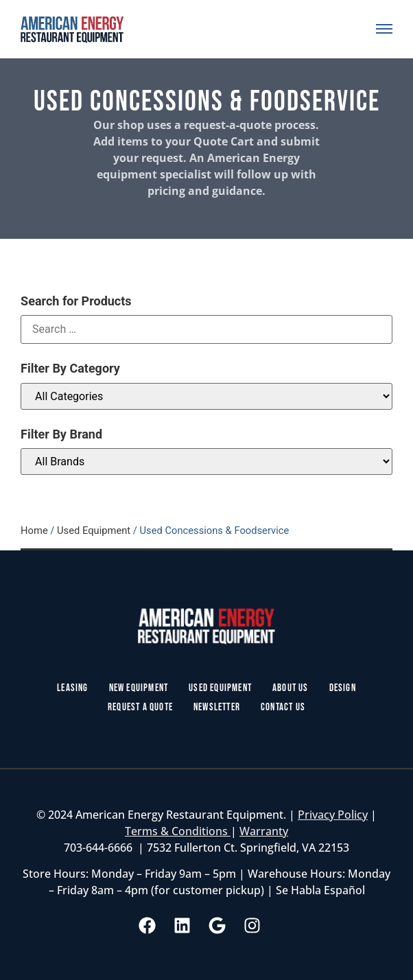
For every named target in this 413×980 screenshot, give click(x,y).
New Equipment (139, 688)
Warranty (264, 831)
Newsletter (217, 707)
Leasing (72, 688)
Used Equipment (94, 530)
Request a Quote (140, 707)
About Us (291, 688)
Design (343, 688)
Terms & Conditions (178, 831)
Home (34, 530)
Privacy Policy (333, 815)
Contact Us (283, 707)
